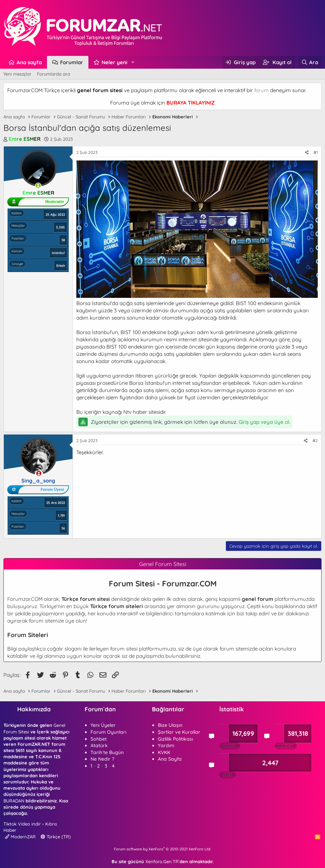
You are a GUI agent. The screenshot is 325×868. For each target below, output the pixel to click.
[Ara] (310, 62)
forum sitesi (124, 649)
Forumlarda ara (54, 74)
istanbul (58, 253)
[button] (133, 62)
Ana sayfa (29, 62)
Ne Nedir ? (102, 759)
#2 (315, 441)
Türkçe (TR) (56, 837)
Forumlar (72, 62)
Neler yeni (114, 62)
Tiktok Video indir (22, 824)
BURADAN (14, 801)
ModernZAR (20, 837)
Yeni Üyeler (103, 725)
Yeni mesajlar (17, 74)
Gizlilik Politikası (175, 739)
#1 (316, 152)
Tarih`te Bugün (107, 752)
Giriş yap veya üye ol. (265, 422)
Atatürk (99, 745)
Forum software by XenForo (162, 849)
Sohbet (99, 739)
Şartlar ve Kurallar (179, 732)
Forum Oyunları (108, 732)
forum (261, 90)
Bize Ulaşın (170, 725)
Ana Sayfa (170, 759)
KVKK (164, 752)
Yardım (166, 745)
